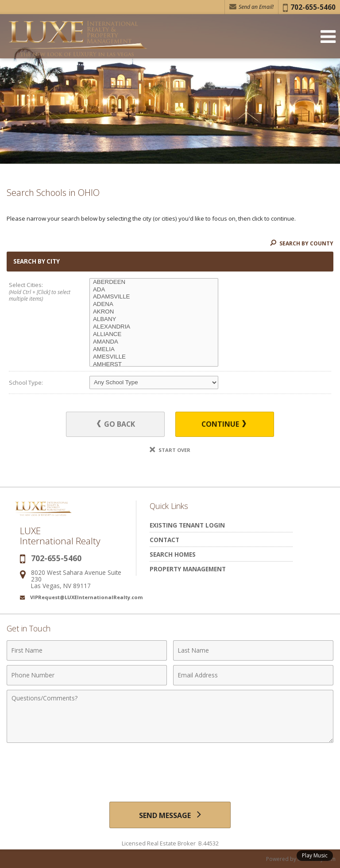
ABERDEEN (154, 282)
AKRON (154, 312)
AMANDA (154, 342)
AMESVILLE (154, 357)
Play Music (315, 855)
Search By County (302, 243)
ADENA (154, 304)
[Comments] (170, 716)
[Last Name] (253, 650)
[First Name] (87, 650)
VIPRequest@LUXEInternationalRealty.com (87, 597)
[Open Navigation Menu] (328, 36)
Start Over (170, 450)
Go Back (117, 424)
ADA (154, 290)
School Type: (26, 382)
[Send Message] (170, 815)
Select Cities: (41, 292)
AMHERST (154, 365)
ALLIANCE (154, 335)
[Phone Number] (87, 675)
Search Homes (173, 554)
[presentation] (170, 769)
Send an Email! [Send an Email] (251, 7)
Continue (224, 424)
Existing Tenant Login (187, 525)
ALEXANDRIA (154, 327)
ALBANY (154, 319)
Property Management (188, 569)
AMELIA (154, 350)
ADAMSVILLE (154, 297)
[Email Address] (253, 675)
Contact (164, 540)
